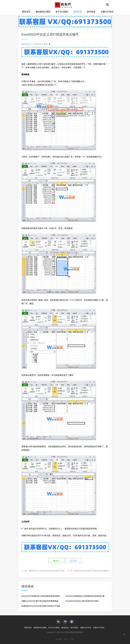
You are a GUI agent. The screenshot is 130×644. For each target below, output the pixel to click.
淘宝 (72, 639)
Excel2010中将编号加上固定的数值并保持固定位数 (41, 597)
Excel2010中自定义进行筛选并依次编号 (82, 601)
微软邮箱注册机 (43, 12)
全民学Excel (27, 44)
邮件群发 (91, 12)
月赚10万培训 (107, 12)
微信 (56, 561)
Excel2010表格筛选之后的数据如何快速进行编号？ (85, 597)
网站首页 (26, 12)
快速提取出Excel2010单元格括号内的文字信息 (46, 571)
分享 (74, 561)
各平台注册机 (62, 12)
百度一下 (67, 639)
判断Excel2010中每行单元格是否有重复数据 (91, 571)
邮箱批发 (78, 12)
